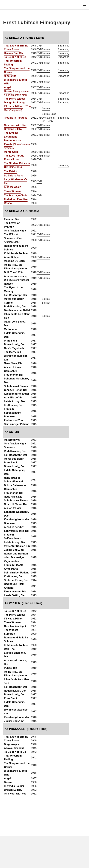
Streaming (64, 46)
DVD (39, 46)
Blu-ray (46, 49)
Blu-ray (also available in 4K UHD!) (49, 118)
